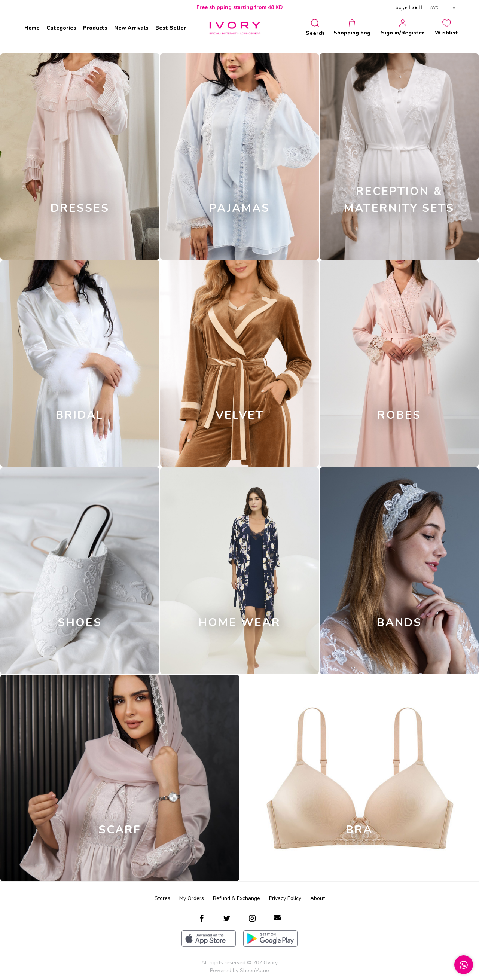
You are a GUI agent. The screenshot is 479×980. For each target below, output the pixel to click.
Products (95, 28)
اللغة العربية (409, 8)
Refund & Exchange (237, 898)
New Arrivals (131, 28)
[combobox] (442, 8)
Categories (61, 28)
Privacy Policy (285, 898)
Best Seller (171, 28)
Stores (162, 898)
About (318, 898)
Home (32, 28)
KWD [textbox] (434, 8)
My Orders (192, 898)
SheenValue (254, 970)
